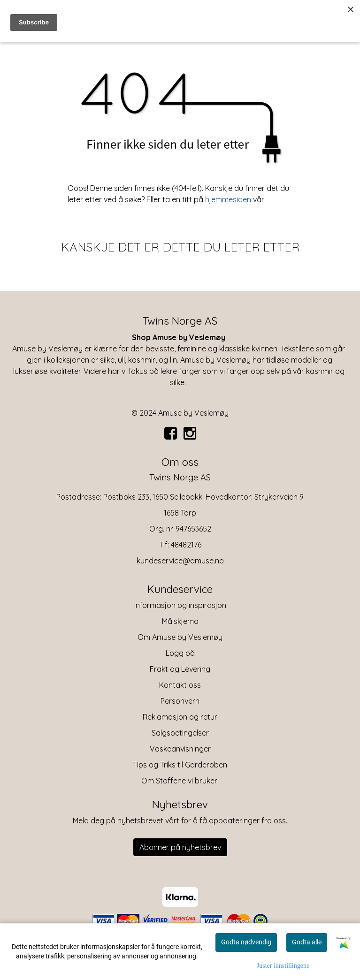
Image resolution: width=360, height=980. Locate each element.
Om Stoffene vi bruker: (180, 781)
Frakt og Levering (180, 669)
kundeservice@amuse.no (180, 561)
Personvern (180, 701)
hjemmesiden (228, 199)
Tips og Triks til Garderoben (180, 765)
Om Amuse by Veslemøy (180, 637)
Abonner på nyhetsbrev (180, 847)
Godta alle (307, 942)
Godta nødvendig (246, 942)
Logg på (180, 653)
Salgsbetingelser (180, 733)
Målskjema (180, 621)
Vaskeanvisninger (180, 749)
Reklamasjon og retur (180, 717)
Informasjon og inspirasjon (180, 605)
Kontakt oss (180, 685)
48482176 (186, 545)
